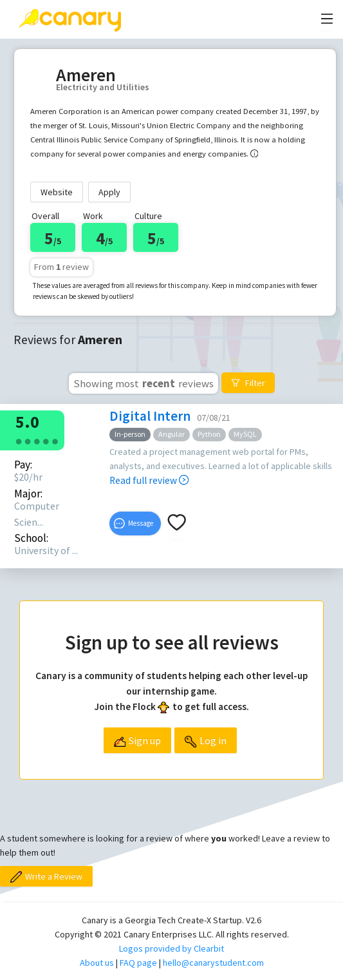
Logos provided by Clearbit (171, 948)
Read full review (149, 480)
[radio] (19, 440)
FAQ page (138, 963)
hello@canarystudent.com (213, 963)
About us (97, 963)
